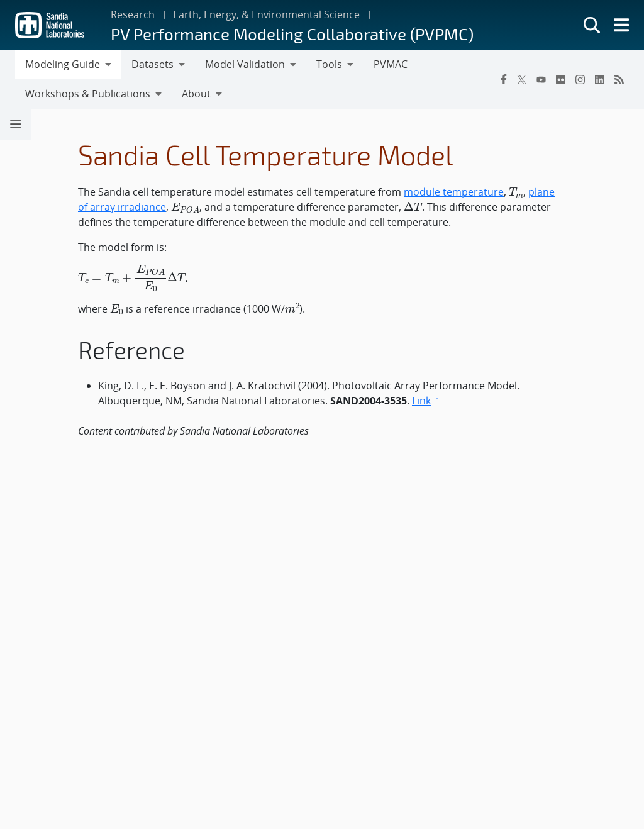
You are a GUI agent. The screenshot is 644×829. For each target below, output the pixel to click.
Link (427, 401)
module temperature (454, 192)
